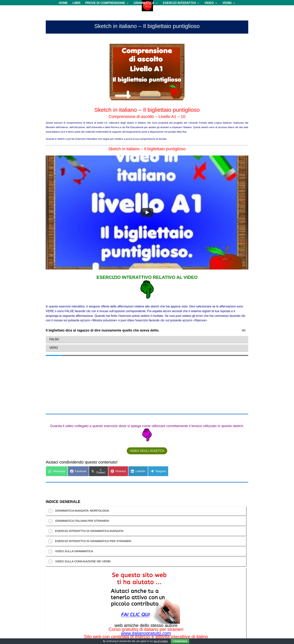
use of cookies (161, 641)
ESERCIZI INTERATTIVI (179, 3)
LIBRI (76, 3)
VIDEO (209, 3)
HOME (63, 3)
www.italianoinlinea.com (146, 591)
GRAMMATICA (144, 3)
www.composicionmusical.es (146, 598)
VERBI (227, 3)
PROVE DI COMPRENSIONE (105, 3)
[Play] (147, 212)
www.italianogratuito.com (146, 584)
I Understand (180, 641)
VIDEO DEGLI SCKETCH (147, 401)
